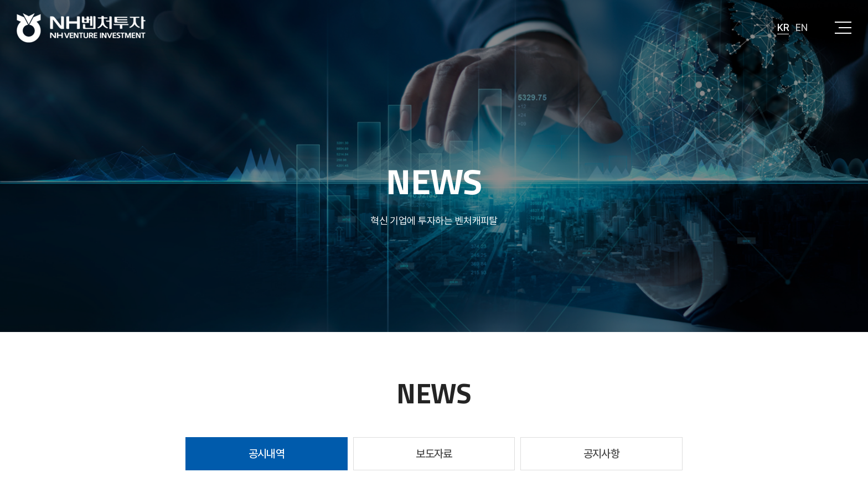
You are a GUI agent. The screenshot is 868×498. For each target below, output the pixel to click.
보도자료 (434, 454)
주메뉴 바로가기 (0, 0)
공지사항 (602, 454)
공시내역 (267, 454)
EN (801, 27)
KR (783, 27)
